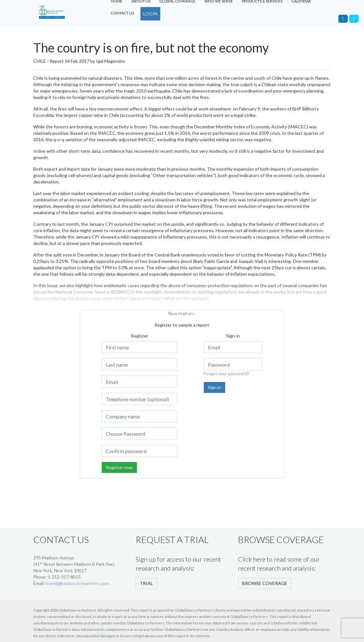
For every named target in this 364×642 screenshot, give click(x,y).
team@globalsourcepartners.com (77, 583)
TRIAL (146, 583)
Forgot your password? (227, 374)
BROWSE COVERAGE (265, 583)
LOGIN (150, 14)
